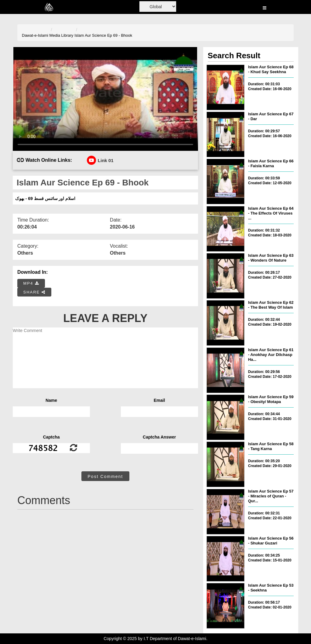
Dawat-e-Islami (35, 35)
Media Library (62, 35)
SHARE (34, 292)
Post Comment (106, 476)
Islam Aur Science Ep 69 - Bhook (103, 35)
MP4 (31, 283)
